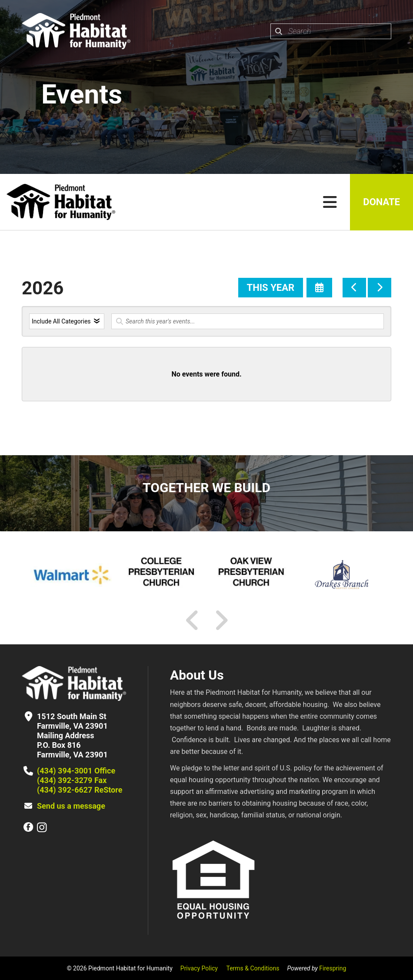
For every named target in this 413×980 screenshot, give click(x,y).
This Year (271, 288)
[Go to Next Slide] (221, 620)
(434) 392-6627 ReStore (80, 790)
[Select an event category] (67, 321)
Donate (381, 202)
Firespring (333, 968)
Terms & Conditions (253, 968)
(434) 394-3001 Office (76, 771)
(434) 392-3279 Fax (72, 780)
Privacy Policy (199, 968)
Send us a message (71, 806)
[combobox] (331, 31)
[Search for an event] (248, 321)
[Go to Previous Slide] (193, 620)
